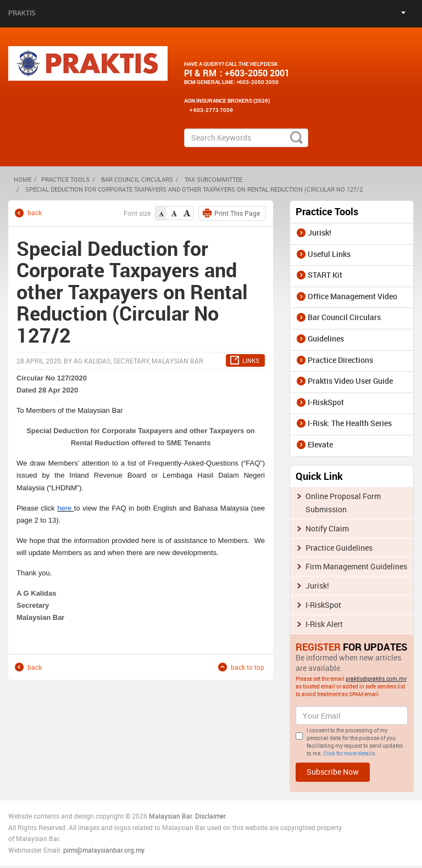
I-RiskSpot (326, 402)
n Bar (184, 816)
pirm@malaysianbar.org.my (104, 850)
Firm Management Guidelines (356, 566)
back (35, 213)
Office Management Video (352, 296)
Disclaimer (210, 816)
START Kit (325, 275)
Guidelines (326, 338)
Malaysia (162, 816)
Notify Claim (327, 528)
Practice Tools (65, 179)
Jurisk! (320, 233)
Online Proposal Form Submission (343, 503)
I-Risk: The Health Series (350, 423)
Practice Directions (340, 360)
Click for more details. (350, 753)
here (64, 508)
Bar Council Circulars (137, 179)
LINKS (251, 360)
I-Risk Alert (324, 624)
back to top (248, 667)
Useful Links (329, 254)
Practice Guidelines (339, 548)
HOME (23, 179)
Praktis (22, 13)
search (296, 138)
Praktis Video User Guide (350, 381)
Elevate (320, 444)
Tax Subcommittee (213, 179)
